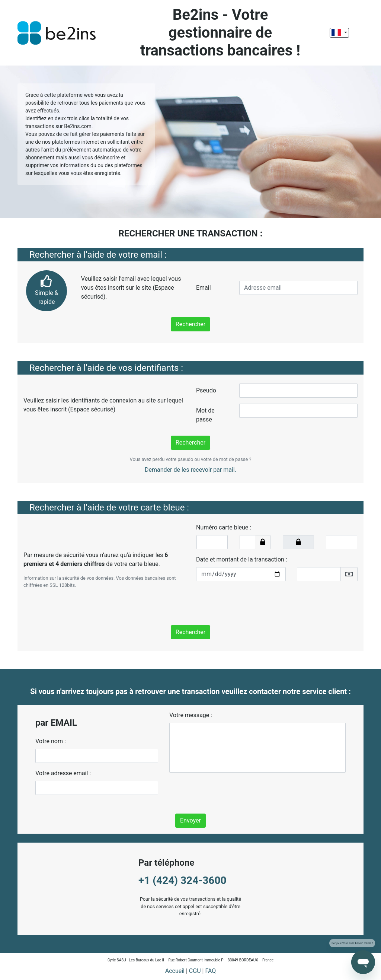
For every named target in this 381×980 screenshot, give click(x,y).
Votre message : (191, 715)
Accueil (175, 971)
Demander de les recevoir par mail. (190, 470)
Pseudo (206, 390)
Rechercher (190, 324)
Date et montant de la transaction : (242, 559)
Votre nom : (51, 741)
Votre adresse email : (63, 773)
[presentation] (253, 602)
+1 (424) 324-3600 (183, 880)
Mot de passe (205, 415)
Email (204, 288)
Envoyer (190, 820)
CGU (195, 971)
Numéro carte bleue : (224, 527)
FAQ (210, 971)
